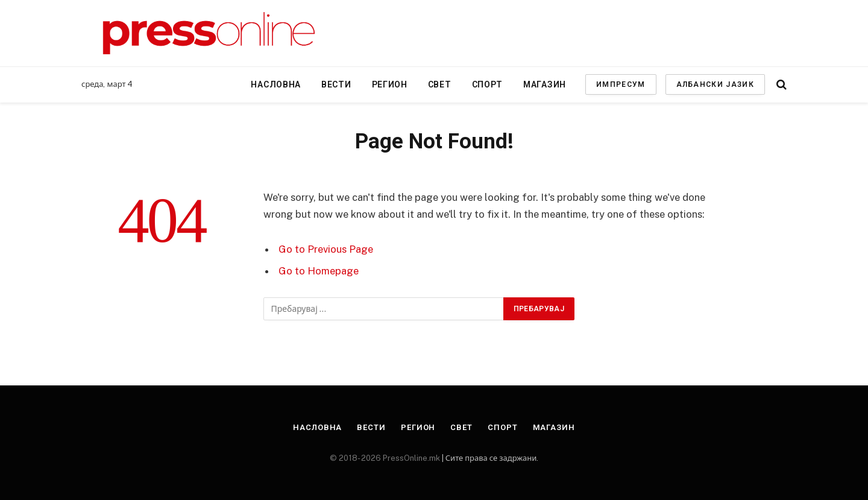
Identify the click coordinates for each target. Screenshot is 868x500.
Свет (440, 84)
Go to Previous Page (326, 249)
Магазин (545, 84)
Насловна (276, 84)
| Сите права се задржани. (489, 458)
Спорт (488, 84)
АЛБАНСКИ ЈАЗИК (715, 84)
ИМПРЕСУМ (621, 84)
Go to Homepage (319, 271)
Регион (390, 84)
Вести (336, 84)
